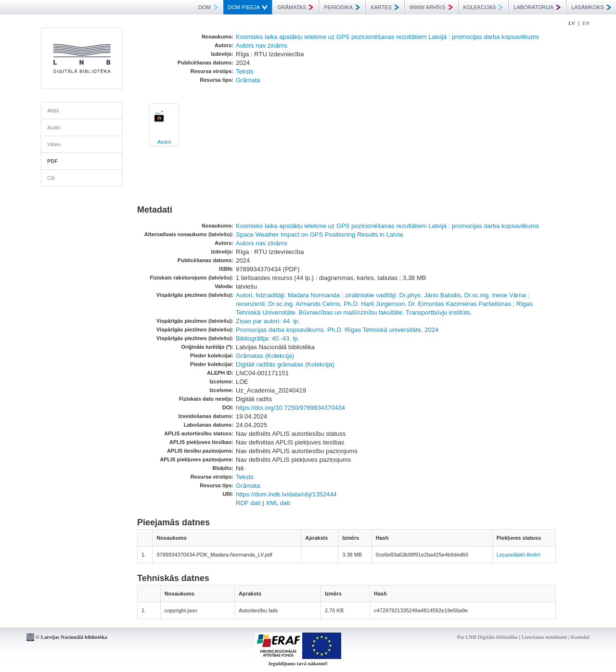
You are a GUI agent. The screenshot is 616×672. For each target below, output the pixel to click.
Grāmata (248, 80)
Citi (51, 178)
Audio (54, 127)
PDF (52, 161)
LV (572, 23)
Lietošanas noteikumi (544, 637)
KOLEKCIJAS (483, 7)
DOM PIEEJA (248, 7)
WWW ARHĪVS (431, 7)
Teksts (245, 71)
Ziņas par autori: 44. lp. (268, 321)
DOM (208, 7)
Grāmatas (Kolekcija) (265, 356)
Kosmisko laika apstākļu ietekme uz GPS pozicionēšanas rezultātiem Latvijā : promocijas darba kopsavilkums (387, 37)
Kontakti (581, 637)
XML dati (278, 503)
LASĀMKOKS (591, 7)
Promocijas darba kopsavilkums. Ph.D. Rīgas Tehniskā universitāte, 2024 (337, 330)
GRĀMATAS (295, 7)
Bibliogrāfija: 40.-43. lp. (268, 338)
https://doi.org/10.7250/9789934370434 (290, 408)
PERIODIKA (342, 7)
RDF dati (248, 503)
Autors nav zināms (262, 45)
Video (54, 144)
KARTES (385, 7)
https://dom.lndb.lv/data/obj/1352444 (286, 494)
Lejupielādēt (511, 555)
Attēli (53, 111)
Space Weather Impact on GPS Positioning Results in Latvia (319, 235)
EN (586, 23)
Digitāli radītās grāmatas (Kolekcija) (285, 364)
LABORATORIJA (537, 7)
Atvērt (164, 142)
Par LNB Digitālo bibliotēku (488, 637)
